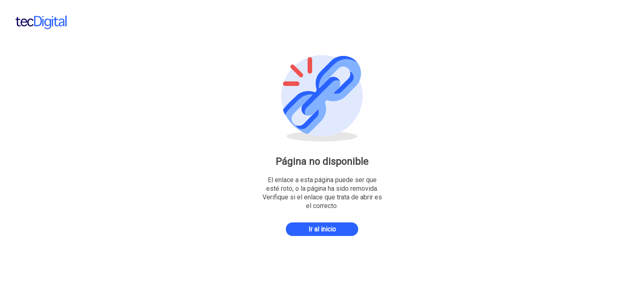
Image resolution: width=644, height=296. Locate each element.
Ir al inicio (322, 229)
